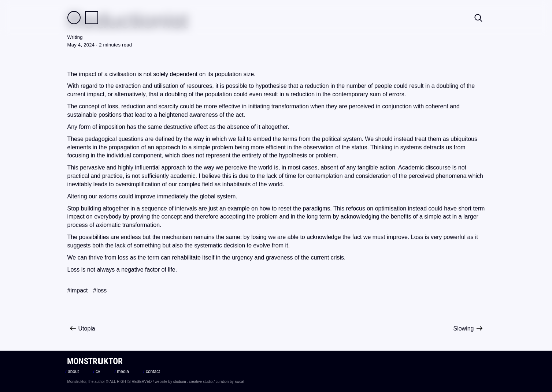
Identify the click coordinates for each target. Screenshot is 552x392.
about (72, 372)
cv (97, 372)
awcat (240, 382)
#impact (78, 290)
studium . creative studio (193, 382)
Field (74, 18)
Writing (75, 37)
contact (151, 372)
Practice (92, 18)
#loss (100, 290)
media (122, 372)
